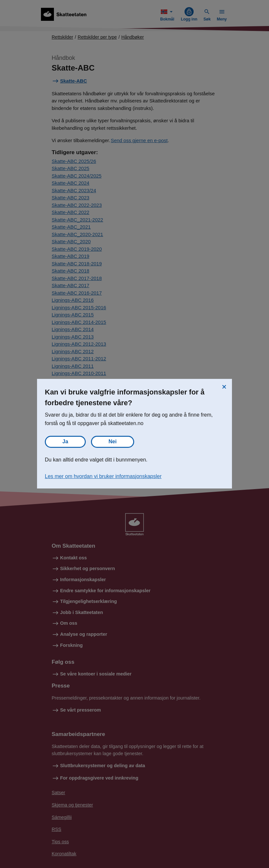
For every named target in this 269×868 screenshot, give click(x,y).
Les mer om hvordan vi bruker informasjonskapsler (103, 476)
